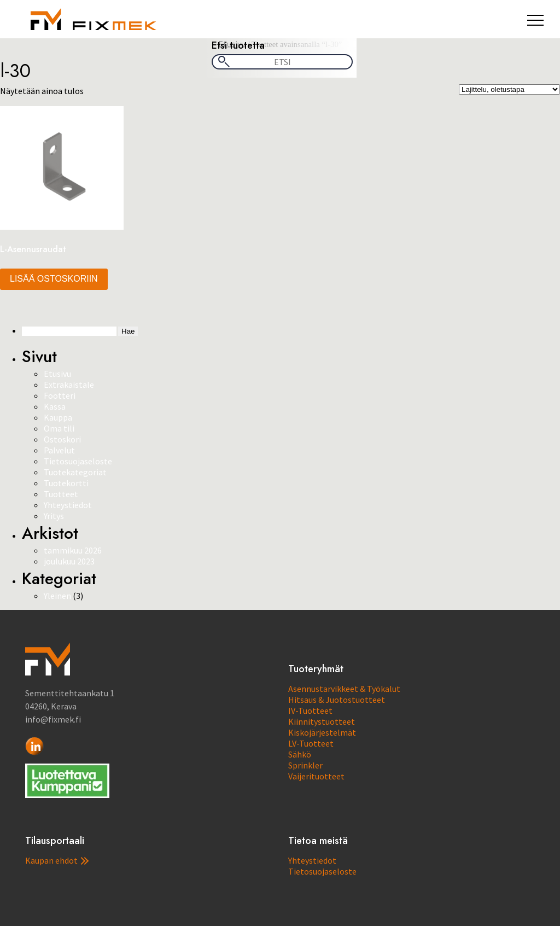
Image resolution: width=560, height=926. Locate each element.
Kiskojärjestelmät (322, 732)
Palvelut (59, 450)
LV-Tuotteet (311, 743)
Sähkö (300, 754)
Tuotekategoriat (75, 472)
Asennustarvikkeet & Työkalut (344, 689)
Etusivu (57, 374)
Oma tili (59, 428)
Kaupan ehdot (57, 860)
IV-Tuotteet (310, 710)
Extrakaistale (69, 385)
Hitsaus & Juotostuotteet (337, 700)
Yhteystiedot (68, 505)
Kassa (55, 406)
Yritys (54, 516)
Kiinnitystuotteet (322, 721)
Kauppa (58, 417)
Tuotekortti (66, 483)
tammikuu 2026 (73, 550)
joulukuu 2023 (69, 561)
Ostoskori (62, 439)
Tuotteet (61, 494)
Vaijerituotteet (316, 776)
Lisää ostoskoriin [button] (54, 279)
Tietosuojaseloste (78, 461)
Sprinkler (305, 765)
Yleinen (57, 596)
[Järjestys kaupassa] (509, 89)
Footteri (60, 395)
